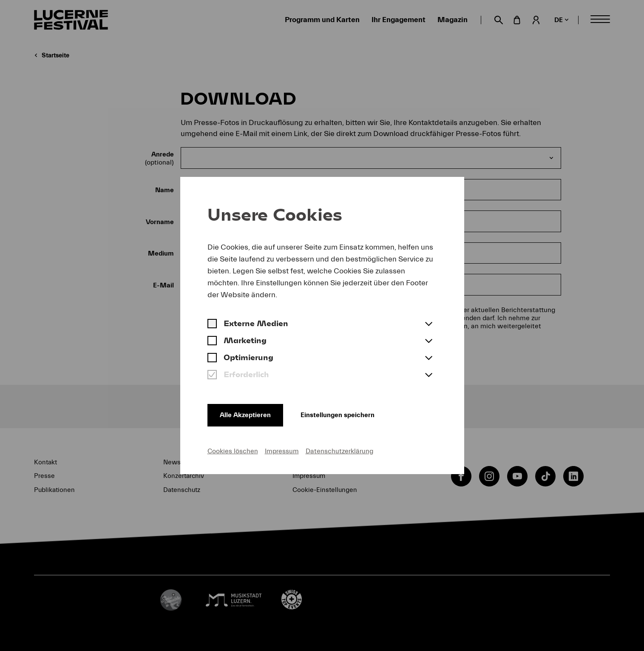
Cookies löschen (233, 451)
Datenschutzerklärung (339, 451)
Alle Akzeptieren (247, 414)
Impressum (282, 451)
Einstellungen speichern (345, 414)
